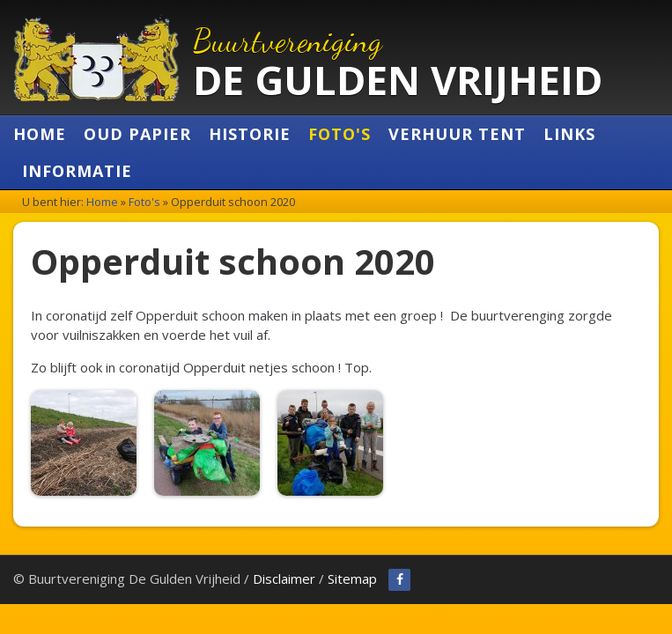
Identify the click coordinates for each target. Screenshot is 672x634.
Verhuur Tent (457, 134)
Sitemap (352, 579)
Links (569, 134)
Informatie (77, 171)
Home (40, 134)
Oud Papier (137, 134)
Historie (250, 134)
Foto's (340, 134)
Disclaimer (284, 579)
